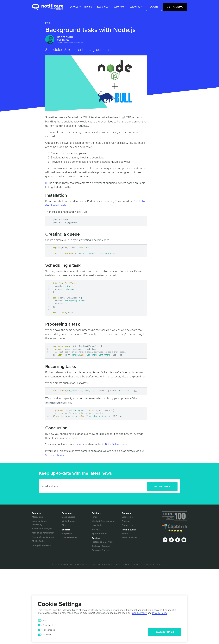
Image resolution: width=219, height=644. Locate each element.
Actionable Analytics (42, 529)
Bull (47, 183)
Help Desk (67, 534)
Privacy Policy (105, 564)
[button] (74, 7)
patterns (80, 445)
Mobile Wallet (39, 541)
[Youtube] (184, 540)
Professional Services (103, 542)
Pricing (88, 7)
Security (136, 564)
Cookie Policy (122, 564)
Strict (45, 620)
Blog (48, 23)
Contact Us (127, 525)
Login (154, 7)
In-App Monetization (42, 545)
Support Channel (55, 455)
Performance (49, 630)
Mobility (96, 529)
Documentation (69, 538)
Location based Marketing (40, 523)
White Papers (69, 521)
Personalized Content (43, 537)
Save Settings (165, 632)
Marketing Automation (43, 533)
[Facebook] (178, 540)
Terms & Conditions (85, 564)
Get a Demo (175, 7)
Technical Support (101, 546)
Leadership (127, 517)
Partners (126, 521)
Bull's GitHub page (116, 445)
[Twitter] (171, 540)
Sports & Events (100, 534)
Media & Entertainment (103, 521)
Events (125, 534)
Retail (95, 517)
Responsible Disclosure (156, 564)
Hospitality (97, 525)
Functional (48, 625)
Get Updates (162, 487)
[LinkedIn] (165, 540)
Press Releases (129, 538)
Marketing (47, 635)
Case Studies (69, 517)
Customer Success (101, 550)
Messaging (37, 517)
